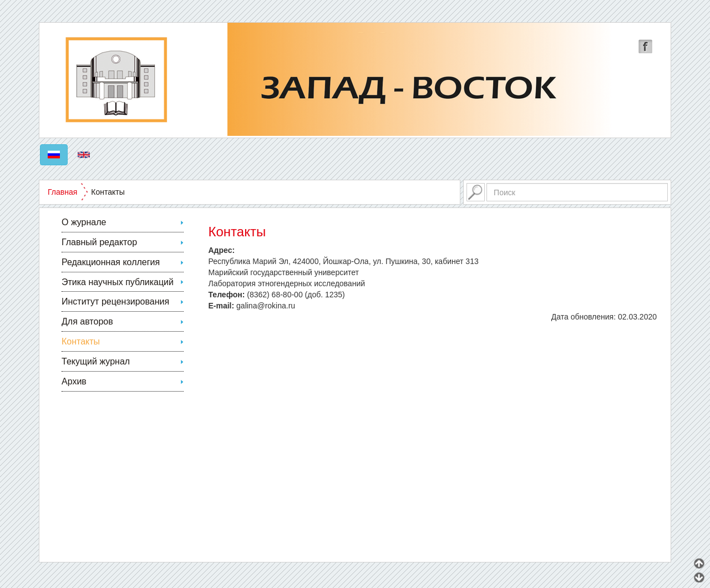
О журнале (84, 222)
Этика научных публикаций (118, 282)
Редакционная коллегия (111, 262)
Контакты (81, 341)
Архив (74, 381)
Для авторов (87, 321)
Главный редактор (99, 242)
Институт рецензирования (115, 301)
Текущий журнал (96, 361)
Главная (62, 192)
